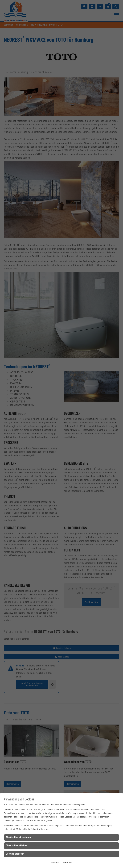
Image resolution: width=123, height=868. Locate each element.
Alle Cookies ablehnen (17, 845)
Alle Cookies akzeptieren (18, 837)
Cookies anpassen (15, 854)
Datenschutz (67, 862)
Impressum (55, 862)
